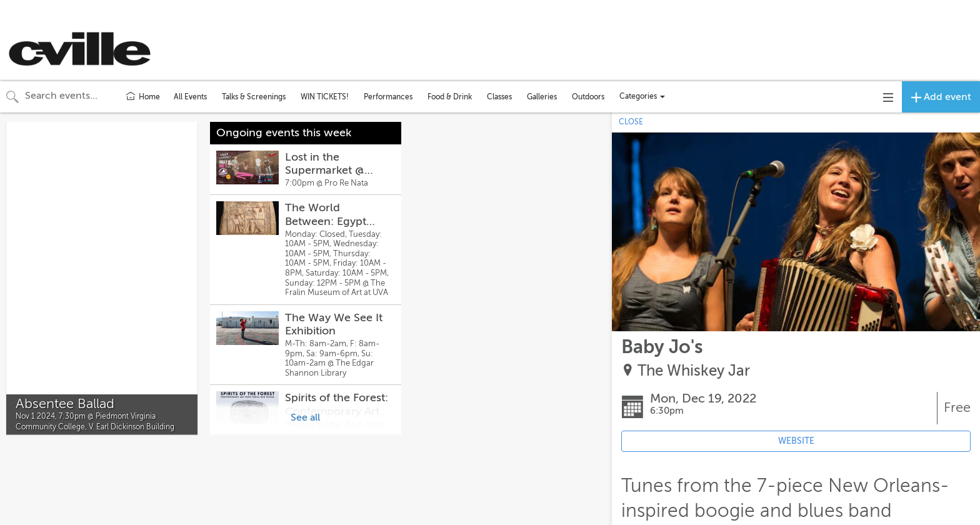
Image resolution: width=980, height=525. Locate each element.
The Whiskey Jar (694, 371)
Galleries (542, 97)
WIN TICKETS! (325, 97)
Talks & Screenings (254, 97)
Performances (388, 97)
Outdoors (588, 97)
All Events (190, 97)
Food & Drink (450, 97)
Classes (499, 97)
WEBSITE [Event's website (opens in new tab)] (796, 441)
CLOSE (631, 122)
